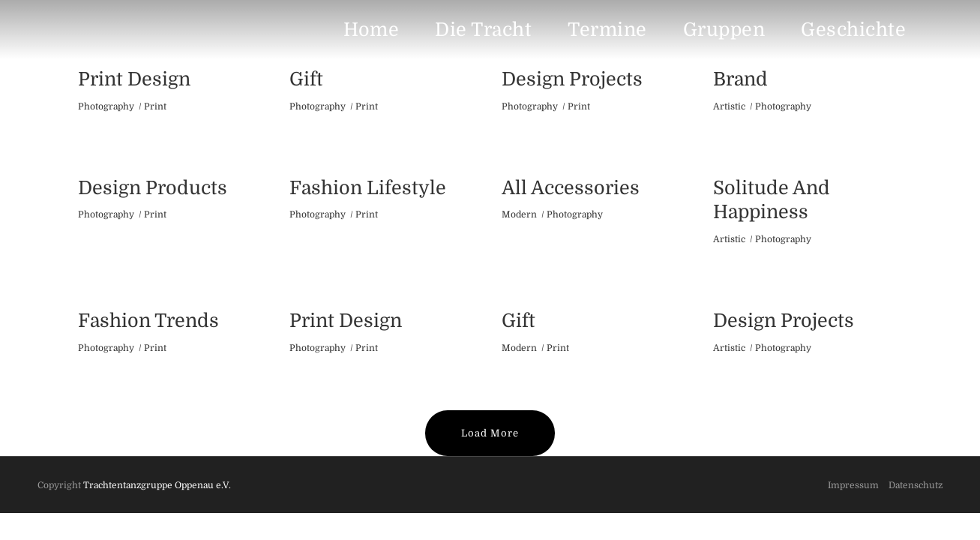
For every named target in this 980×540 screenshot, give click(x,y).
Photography (106, 106)
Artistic (729, 106)
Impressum (853, 485)
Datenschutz (916, 485)
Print (155, 106)
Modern (519, 214)
